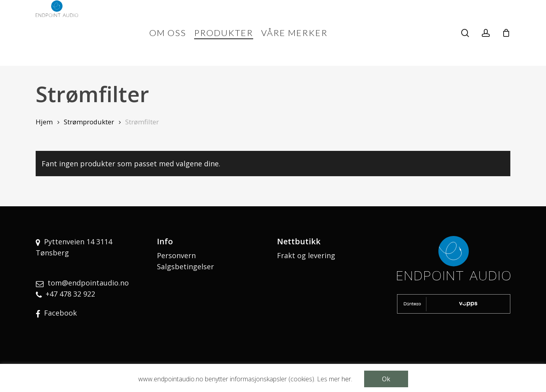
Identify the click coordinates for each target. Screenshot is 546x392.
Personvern (176, 255)
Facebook (60, 313)
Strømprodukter (89, 122)
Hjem (44, 122)
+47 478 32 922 (70, 294)
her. (347, 379)
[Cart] (506, 33)
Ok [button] (386, 379)
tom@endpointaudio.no (88, 283)
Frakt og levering (306, 255)
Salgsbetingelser (185, 266)
